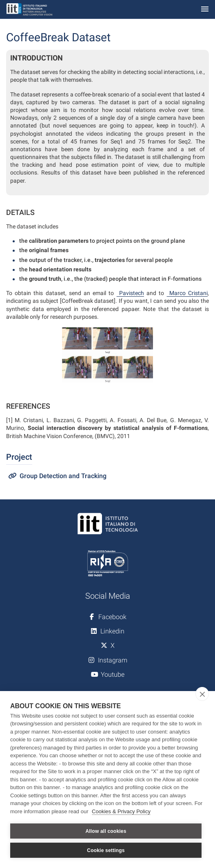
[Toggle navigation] (205, 10)
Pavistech (130, 293)
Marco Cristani (187, 293)
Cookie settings (106, 850)
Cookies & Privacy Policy (121, 811)
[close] (202, 694)
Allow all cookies (106, 831)
